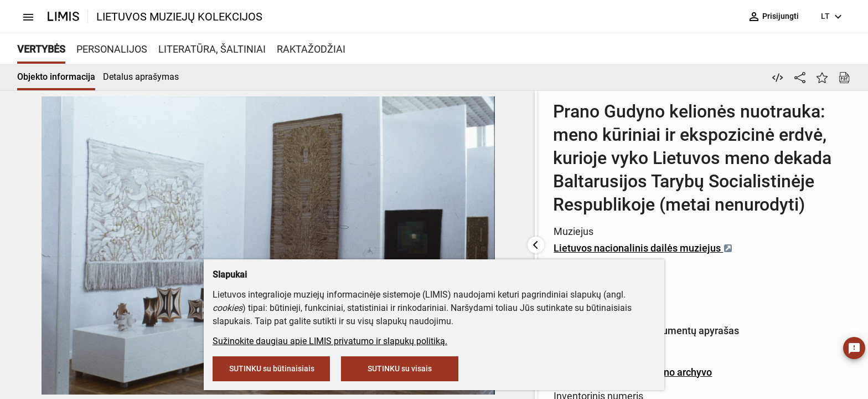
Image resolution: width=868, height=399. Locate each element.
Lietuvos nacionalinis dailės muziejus (407, 201)
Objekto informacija (56, 77)
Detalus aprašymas (141, 77)
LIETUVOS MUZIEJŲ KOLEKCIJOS (179, 17)
